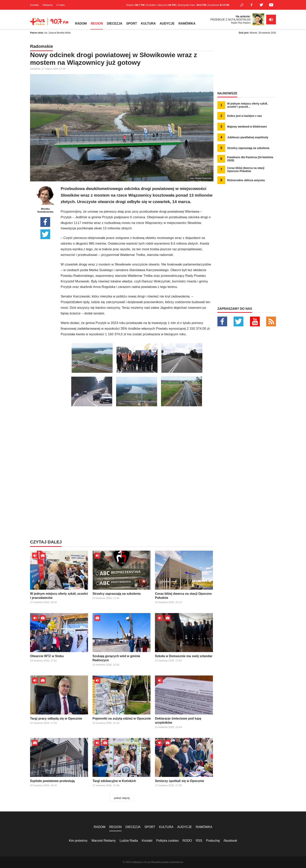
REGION (97, 24)
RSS (199, 841)
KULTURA (148, 24)
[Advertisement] (137, 436)
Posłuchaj (213, 841)
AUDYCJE (167, 24)
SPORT (132, 24)
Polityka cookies (168, 841)
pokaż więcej (122, 798)
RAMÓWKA (187, 24)
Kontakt (34, 5)
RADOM (81, 24)
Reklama (48, 5)
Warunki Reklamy (104, 841)
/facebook (230, 841)
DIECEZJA (115, 24)
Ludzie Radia (129, 841)
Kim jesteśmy (78, 841)
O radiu (61, 5)
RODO (187, 841)
